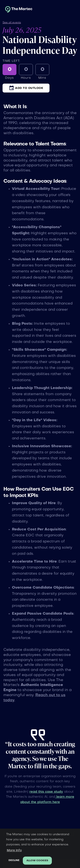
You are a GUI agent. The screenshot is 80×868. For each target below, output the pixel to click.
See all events (12, 23)
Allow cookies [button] (37, 861)
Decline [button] (14, 860)
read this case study (46, 792)
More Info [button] (14, 850)
